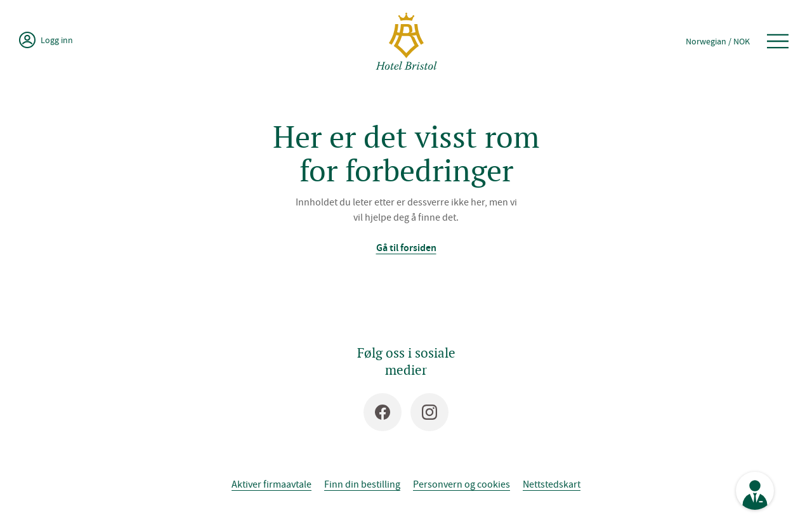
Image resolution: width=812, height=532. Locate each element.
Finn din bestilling (362, 484)
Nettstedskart (552, 484)
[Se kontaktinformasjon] (755, 491)
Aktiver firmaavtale (272, 484)
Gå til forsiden (406, 248)
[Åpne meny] (778, 41)
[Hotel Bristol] (406, 41)
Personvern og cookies (462, 484)
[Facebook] (383, 412)
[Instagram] (429, 412)
